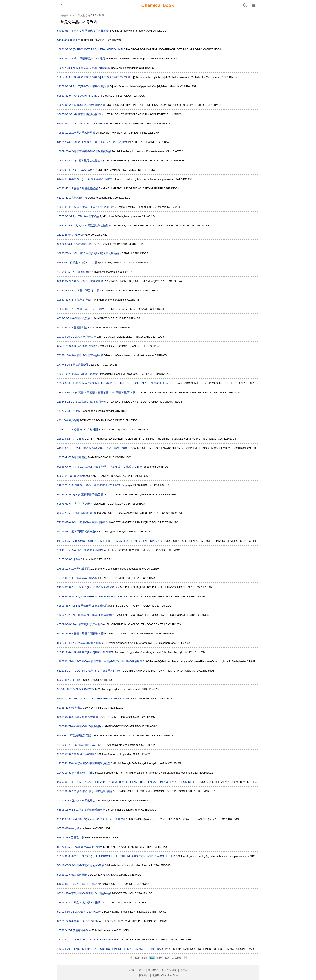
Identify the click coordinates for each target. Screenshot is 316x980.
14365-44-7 (64, 457)
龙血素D (78, 559)
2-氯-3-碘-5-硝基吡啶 (84, 754)
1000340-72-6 (65, 726)
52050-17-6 (64, 698)
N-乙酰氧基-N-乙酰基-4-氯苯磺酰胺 (93, 615)
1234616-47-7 (65, 652)
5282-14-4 (63, 263)
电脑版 (156, 975)
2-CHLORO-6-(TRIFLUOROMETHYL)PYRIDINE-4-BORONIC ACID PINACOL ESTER (125, 856)
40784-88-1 (64, 578)
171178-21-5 (65, 940)
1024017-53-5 (65, 550)
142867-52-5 (65, 615)
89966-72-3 (64, 921)
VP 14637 (78, 439)
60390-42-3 (64, 188)
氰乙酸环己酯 (79, 875)
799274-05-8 (65, 225)
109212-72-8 (65, 49)
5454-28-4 (63, 40)
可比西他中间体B (84, 773)
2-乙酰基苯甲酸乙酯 (84, 337)
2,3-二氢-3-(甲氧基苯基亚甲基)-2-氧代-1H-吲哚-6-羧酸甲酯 (108, 661)
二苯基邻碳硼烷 (81, 569)
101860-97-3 (65, 745)
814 (144, 958)
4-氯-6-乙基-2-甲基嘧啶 (85, 921)
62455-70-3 (64, 346)
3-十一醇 (75, 680)
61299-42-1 (64, 198)
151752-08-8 (65, 559)
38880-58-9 (64, 253)
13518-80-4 (64, 309)
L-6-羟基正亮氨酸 (80, 318)
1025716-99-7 (65, 77)
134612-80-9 (65, 392)
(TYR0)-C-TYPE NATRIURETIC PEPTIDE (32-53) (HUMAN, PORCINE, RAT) (118, 949)
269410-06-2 (65, 819)
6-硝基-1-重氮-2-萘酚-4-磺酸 (88, 865)
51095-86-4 (64, 884)
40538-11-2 (64, 133)
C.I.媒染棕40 (77, 476)
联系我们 (144, 975)
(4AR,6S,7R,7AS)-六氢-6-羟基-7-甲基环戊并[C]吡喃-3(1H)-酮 (107, 467)
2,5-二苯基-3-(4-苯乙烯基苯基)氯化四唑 (94, 587)
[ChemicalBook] (158, 5)
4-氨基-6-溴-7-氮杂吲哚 (88, 726)
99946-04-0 (64, 467)
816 (160, 958)
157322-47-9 (65, 930)
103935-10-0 (65, 337)
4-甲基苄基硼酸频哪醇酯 (87, 114)
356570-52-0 (65, 114)
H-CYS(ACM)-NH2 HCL (85, 96)
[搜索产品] (245, 5)
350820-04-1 (65, 244)
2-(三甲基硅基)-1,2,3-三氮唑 (88, 309)
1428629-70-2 (65, 485)
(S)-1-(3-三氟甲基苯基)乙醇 (87, 494)
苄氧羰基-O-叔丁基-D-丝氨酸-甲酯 (91, 893)
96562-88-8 (64, 828)
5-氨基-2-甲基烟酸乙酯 (85, 188)
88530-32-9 (64, 96)
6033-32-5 (63, 318)
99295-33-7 (64, 782)
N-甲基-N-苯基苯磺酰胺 (81, 689)
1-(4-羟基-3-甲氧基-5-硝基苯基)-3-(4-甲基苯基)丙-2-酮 (104, 392)
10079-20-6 (64, 151)
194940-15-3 (65, 272)
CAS (142, 970)
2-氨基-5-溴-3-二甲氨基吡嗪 (87, 281)
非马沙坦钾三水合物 (86, 374)
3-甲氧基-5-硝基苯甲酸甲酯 (87, 355)
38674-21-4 (64, 902)
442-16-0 (62, 420)
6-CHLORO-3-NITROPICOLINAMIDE (95, 940)
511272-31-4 (65, 671)
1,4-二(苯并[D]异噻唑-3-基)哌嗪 (91, 86)
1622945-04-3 (65, 235)
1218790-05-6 (65, 856)
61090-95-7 (64, 123)
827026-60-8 (65, 912)
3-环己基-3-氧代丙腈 (83, 346)
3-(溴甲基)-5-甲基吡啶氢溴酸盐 (92, 763)
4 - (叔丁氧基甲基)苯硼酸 (89, 550)
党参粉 (77, 411)
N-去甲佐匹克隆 (81, 504)
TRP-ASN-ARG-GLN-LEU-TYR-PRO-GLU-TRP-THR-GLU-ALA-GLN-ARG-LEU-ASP (122, 383)
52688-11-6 (64, 875)
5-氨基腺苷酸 (79, 457)
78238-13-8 (64, 355)
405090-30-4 (65, 624)
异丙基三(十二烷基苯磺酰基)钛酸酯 (92, 179)
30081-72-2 (64, 430)
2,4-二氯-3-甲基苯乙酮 (86, 216)
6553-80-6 (63, 736)
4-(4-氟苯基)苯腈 (81, 300)
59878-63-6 (64, 504)
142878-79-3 (65, 949)
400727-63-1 (65, 68)
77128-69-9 (64, 596)
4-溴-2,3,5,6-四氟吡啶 (83, 800)
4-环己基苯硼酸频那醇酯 (87, 643)
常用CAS (153, 970)
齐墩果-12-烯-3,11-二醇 (84, 263)
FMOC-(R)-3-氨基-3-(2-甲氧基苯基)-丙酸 (96, 671)
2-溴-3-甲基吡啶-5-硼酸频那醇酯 (93, 791)
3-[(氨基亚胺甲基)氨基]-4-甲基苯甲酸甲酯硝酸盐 (102, 77)
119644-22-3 (65, 402)
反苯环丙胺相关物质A (84, 532)
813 (137, 958)
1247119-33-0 (65, 773)
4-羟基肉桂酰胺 (82, 272)
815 (152, 958)
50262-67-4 (64, 328)
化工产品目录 (169, 970)
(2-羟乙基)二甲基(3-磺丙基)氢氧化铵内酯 (95, 253)
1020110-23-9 (65, 374)
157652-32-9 (65, 216)
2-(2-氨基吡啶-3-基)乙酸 (87, 745)
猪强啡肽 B (78, 708)
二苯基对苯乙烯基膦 (83, 133)
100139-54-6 (65, 170)
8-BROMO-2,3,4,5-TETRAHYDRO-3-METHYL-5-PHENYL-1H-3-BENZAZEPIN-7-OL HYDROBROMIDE (132, 782)
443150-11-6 (65, 448)
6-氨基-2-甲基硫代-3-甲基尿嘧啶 (90, 31)
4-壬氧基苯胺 (79, 328)
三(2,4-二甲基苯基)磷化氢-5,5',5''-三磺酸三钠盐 (100, 448)
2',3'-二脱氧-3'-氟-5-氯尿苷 (88, 402)
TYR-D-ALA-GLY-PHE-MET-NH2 (90, 123)
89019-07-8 (64, 717)
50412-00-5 (64, 865)
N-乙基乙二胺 (76, 838)
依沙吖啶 (74, 420)
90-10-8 (62, 689)
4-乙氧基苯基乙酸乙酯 (84, 578)
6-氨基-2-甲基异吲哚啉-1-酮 (87, 634)
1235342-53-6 (65, 763)
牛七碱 (75, 828)
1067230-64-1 (65, 105)
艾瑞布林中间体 (82, 930)
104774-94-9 (65, 161)
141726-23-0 (65, 411)
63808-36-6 (64, 606)
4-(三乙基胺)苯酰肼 (84, 170)
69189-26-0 (64, 634)
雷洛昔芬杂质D (82, 365)
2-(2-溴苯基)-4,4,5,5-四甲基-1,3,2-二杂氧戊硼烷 (100, 819)
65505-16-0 (64, 810)
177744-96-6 (65, 365)
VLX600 (79, 235)
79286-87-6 (64, 522)
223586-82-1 (65, 86)
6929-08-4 (63, 680)
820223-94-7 (65, 643)
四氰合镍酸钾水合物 (85, 513)
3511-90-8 (63, 800)
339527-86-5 (65, 513)
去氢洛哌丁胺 (79, 198)
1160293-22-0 (65, 661)
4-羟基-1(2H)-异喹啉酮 (85, 430)
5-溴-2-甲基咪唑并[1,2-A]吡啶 (88, 59)
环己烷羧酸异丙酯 (80, 736)
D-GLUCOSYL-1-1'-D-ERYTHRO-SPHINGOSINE (100, 698)
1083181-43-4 (65, 207)
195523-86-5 (65, 383)
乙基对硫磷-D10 (82, 244)
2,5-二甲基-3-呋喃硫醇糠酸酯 (88, 810)
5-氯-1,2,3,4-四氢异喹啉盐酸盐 (91, 225)
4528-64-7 (63, 290)
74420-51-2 (64, 59)
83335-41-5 (64, 708)
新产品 (184, 970)
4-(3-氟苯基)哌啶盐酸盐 (86, 161)
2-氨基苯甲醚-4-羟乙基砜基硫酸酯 (91, 151)
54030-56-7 (64, 31)
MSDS (132, 970)
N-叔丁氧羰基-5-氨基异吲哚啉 (90, 68)
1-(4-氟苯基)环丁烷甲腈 (86, 624)
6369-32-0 (63, 476)
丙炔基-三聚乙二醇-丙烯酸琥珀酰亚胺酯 (98, 485)
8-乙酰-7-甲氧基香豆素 (85, 717)
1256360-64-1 (65, 791)
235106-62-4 (65, 439)
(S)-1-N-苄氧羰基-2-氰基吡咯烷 (89, 606)
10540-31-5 (64, 300)
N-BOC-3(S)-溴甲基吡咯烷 (90, 105)
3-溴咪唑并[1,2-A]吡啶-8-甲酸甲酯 (94, 652)
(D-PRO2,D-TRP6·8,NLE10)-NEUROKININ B (99, 49)
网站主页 (66, 15)
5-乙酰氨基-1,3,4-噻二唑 (87, 912)
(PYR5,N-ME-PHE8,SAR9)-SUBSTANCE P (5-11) (100, 596)
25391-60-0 (64, 754)
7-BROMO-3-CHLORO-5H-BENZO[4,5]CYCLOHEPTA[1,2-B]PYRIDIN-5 (115, 541)
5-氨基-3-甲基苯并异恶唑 (87, 847)
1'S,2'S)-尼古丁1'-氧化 (84, 884)
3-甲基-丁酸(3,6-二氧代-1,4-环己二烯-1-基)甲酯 (100, 142)
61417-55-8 (64, 179)
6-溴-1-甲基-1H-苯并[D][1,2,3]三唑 (94, 207)
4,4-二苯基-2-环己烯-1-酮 (85, 290)
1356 (178, 958)
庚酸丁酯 (75, 40)
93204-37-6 (64, 893)
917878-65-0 (65, 541)
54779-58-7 (64, 532)
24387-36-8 (64, 587)
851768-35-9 (65, 847)
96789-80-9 (64, 494)
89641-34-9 (64, 281)
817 (167, 958)
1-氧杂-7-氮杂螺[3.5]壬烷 (86, 902)
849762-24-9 (65, 142)
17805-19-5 (64, 569)
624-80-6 (62, 838)
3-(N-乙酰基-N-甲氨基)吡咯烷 (88, 522)
